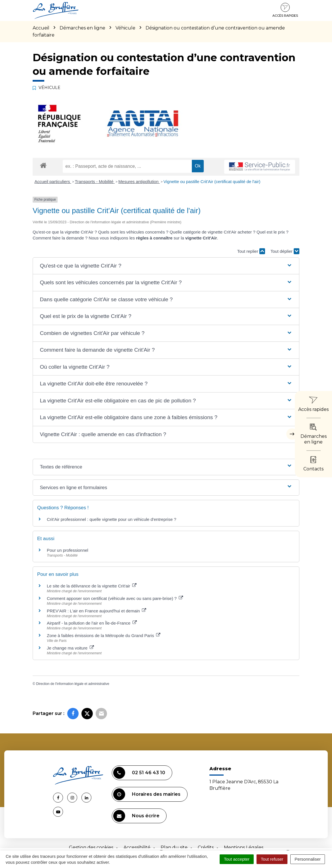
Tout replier (251, 251)
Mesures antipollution (139, 182)
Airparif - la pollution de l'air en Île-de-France (92, 623)
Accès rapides (285, 10)
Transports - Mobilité (95, 182)
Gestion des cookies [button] (91, 847)
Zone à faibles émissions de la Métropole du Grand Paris (104, 635)
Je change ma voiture (70, 648)
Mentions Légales (244, 847)
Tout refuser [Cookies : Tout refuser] (272, 859)
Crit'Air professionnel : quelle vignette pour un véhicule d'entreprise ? (112, 519)
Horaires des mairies (147, 794)
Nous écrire (136, 816)
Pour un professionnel (68, 550)
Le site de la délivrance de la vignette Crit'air (92, 586)
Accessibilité (137, 847)
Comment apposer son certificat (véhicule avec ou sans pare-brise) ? (115, 598)
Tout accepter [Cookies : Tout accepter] (237, 859)
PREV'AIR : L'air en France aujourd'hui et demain (96, 611)
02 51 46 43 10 (139, 773)
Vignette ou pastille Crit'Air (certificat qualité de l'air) (212, 182)
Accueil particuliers (53, 182)
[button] (166, 266)
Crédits (206, 847)
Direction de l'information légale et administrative (73, 684)
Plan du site (174, 847)
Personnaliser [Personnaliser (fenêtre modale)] (308, 859)
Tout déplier (285, 251)
